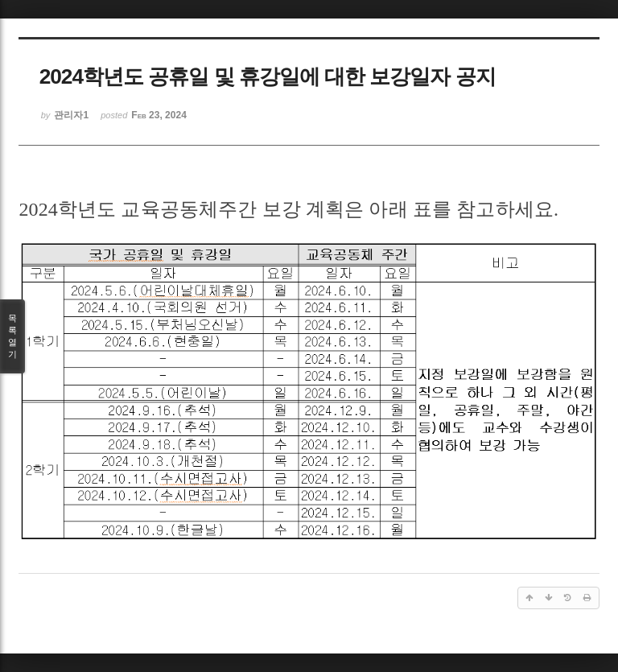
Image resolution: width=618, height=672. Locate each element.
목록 (12, 337)
